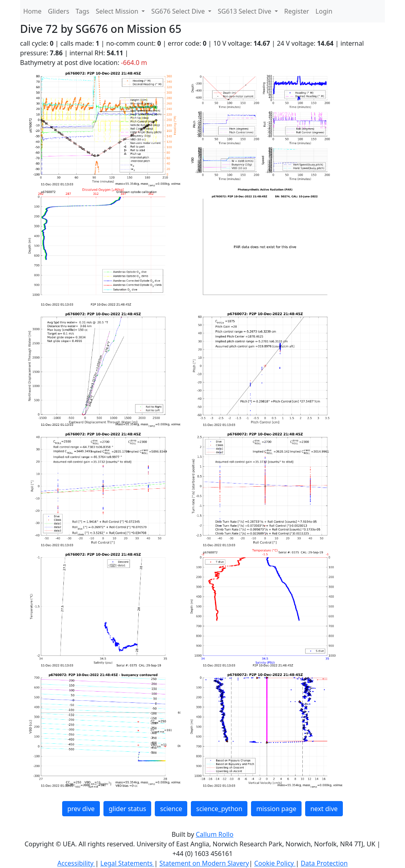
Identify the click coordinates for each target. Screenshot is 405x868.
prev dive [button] (81, 809)
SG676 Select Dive (179, 11)
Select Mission (118, 11)
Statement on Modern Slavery (204, 863)
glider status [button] (127, 809)
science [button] (171, 809)
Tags (83, 11)
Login (324, 11)
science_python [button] (219, 809)
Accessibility (76, 863)
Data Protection (324, 863)
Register (297, 11)
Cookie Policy (275, 863)
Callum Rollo (215, 834)
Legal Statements (127, 863)
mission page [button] (276, 809)
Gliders (59, 11)
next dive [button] (324, 809)
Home (32, 11)
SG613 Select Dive (245, 11)
